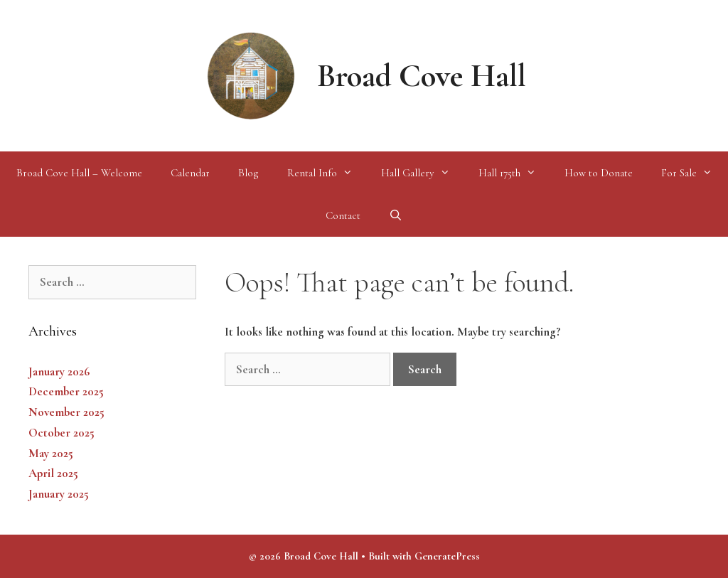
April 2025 (53, 473)
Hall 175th (514, 173)
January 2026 (59, 371)
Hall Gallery (423, 173)
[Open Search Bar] (396, 215)
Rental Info (327, 173)
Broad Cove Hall (422, 76)
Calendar (190, 173)
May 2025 (51, 453)
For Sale (694, 173)
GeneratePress (447, 556)
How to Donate (599, 173)
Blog (248, 173)
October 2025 (61, 433)
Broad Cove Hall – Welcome (79, 173)
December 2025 (66, 391)
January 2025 (59, 494)
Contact (343, 215)
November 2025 (66, 412)
